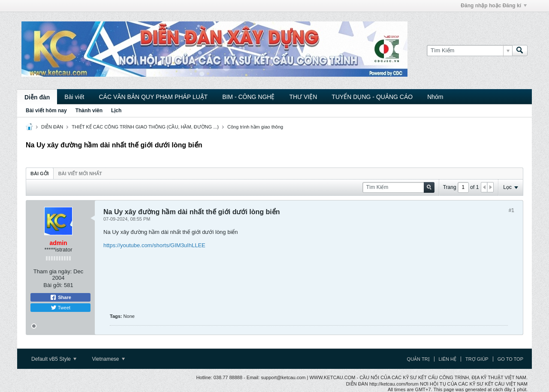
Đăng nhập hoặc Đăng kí (494, 6)
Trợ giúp (477, 359)
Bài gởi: (53, 285)
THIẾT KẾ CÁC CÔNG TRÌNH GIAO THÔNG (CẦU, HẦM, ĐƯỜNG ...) (145, 127)
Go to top (510, 359)
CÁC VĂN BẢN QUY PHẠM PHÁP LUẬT (153, 97)
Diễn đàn (37, 97)
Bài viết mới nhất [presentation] (80, 174)
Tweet (60, 308)
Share (60, 297)
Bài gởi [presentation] (40, 174)
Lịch (116, 111)
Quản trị (418, 359)
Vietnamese (108, 359)
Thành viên (89, 111)
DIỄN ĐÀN (52, 127)
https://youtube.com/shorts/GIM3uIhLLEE (154, 245)
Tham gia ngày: (53, 271)
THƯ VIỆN (303, 97)
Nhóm (435, 97)
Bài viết (74, 97)
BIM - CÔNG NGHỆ (248, 97)
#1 (511, 210)
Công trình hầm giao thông (255, 127)
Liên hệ (448, 359)
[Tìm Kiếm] (469, 51)
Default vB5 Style (54, 359)
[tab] (40, 173)
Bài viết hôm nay (46, 111)
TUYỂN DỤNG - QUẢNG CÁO (372, 97)
